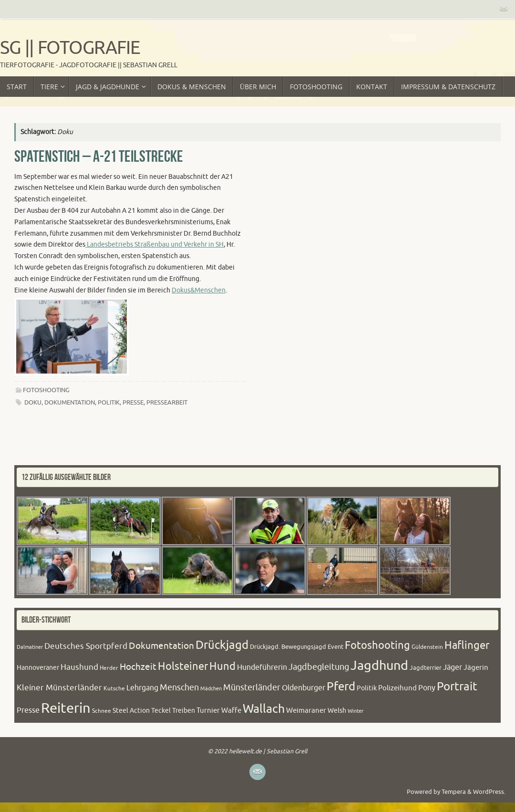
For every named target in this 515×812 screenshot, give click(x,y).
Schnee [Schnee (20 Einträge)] (102, 711)
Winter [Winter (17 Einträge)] (355, 711)
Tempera (454, 792)
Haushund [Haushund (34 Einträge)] (79, 667)
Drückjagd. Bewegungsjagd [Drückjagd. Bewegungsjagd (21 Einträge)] (288, 647)
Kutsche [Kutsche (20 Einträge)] (114, 688)
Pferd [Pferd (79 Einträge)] (341, 687)
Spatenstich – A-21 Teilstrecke (99, 156)
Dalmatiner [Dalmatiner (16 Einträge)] (30, 647)
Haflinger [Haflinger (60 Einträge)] (467, 645)
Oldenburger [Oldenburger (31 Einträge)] (304, 688)
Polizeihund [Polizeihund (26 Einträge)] (397, 688)
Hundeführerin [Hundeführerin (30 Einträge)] (262, 667)
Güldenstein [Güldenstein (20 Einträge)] (427, 647)
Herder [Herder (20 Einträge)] (109, 668)
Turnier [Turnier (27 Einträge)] (208, 711)
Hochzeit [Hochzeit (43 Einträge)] (138, 667)
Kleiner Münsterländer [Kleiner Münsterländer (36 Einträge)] (59, 687)
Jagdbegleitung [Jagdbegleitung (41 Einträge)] (319, 667)
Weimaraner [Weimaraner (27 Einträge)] (306, 711)
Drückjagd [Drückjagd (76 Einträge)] (222, 645)
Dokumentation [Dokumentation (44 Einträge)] (161, 646)
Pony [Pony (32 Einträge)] (427, 688)
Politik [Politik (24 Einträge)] (367, 688)
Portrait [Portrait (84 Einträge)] (457, 687)
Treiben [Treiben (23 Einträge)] (184, 711)
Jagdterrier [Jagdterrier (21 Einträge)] (426, 668)
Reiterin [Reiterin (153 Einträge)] (66, 708)
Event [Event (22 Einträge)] (335, 647)
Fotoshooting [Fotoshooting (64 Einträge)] (377, 645)
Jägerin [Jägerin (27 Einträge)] (476, 668)
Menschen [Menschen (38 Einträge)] (179, 687)
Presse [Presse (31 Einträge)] (28, 710)
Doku (33, 403)
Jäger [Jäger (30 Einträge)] (453, 667)
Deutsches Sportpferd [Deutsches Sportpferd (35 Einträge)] (86, 646)
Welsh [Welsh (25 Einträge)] (337, 710)
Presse (133, 403)
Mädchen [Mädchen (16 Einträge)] (211, 689)
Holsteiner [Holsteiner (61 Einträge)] (183, 666)
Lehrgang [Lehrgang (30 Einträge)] (142, 688)
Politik (109, 403)
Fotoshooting (46, 390)
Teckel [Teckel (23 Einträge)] (161, 711)
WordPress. (489, 792)
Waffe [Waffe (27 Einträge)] (231, 711)
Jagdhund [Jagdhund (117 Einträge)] (379, 666)
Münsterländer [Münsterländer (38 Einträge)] (252, 687)
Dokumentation (70, 403)
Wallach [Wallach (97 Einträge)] (264, 709)
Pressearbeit (167, 403)
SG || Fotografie (70, 48)
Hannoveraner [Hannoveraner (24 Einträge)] (38, 668)
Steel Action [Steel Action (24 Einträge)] (131, 711)
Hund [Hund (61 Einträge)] (222, 666)
